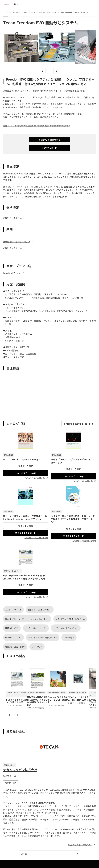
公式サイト (10, 776)
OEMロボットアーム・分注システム (43, 637)
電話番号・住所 (11, 783)
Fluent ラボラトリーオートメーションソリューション (27, 619)
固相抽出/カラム (12, 628)
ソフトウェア (37, 647)
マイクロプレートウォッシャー (66, 628)
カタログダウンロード (26, 473)
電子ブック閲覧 (26, 466)
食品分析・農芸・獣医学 (15, 647)
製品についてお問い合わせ (49, 140)
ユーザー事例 (69, 637)
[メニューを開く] (95, 4)
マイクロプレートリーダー (36, 628)
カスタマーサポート (13, 610)
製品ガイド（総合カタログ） (40, 610)
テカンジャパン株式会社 (20, 770)
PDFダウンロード (50, 148)
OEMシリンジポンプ (13, 637)
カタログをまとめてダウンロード (79, 424)
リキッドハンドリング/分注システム (70, 619)
